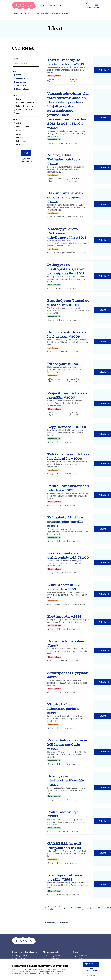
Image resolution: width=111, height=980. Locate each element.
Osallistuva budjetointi (53, 959)
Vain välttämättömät (91, 969)
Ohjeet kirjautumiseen (83, 956)
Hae (26, 153)
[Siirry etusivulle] (37, 5)
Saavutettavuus (19, 959)
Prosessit (25, 13)
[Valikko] (96, 5)
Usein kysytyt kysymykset (54, 956)
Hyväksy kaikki (91, 964)
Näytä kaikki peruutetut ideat (57, 923)
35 (99, 908)
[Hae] (26, 64)
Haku (15, 59)
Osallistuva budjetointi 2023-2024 (47, 13)
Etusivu (15, 13)
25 (66, 908)
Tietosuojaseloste (20, 956)
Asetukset (91, 975)
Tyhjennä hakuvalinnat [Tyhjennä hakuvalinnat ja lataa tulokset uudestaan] (26, 160)
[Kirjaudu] (87, 5)
